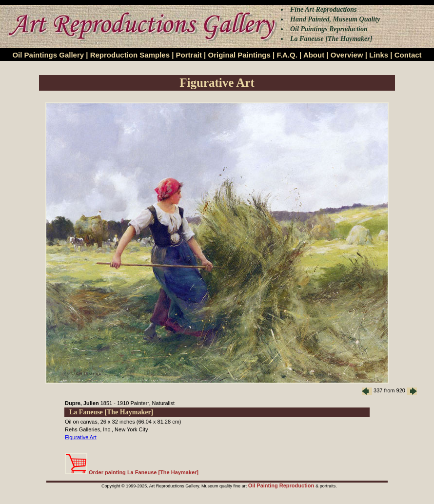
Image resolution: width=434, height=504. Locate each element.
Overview (347, 55)
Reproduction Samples (130, 55)
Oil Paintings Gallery (48, 55)
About (314, 55)
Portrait (189, 55)
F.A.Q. (287, 55)
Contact (408, 55)
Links (379, 55)
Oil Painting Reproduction (282, 485)
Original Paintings (239, 55)
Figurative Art (81, 437)
